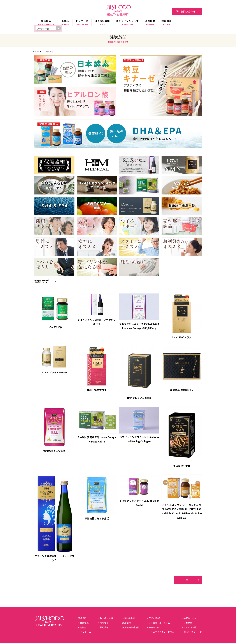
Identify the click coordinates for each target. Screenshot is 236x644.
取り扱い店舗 (102, 22)
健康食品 (46, 22)
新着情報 (127, 624)
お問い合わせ (188, 11)
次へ (188, 581)
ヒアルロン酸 (190, 628)
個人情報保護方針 (131, 628)
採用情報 (167, 22)
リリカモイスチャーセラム (161, 633)
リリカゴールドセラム (159, 624)
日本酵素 (188, 624)
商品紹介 (83, 619)
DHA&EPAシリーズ (193, 633)
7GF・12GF (154, 619)
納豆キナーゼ (190, 619)
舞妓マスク (154, 628)
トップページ (38, 52)
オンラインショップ (128, 22)
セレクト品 (82, 22)
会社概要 (150, 22)
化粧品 (65, 22)
